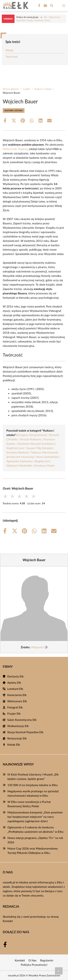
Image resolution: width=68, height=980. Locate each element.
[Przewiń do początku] (59, 971)
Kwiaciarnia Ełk (17, 695)
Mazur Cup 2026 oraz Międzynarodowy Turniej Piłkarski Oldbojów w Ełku (33, 851)
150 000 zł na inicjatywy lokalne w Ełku (32, 785)
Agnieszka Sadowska (19, 461)
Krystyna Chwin (45, 465)
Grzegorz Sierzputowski (32, 435)
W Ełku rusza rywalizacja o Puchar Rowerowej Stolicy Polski (29, 804)
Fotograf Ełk (15, 707)
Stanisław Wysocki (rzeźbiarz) (36, 444)
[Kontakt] (45, 6)
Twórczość (12, 56)
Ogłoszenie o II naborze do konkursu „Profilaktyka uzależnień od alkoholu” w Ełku (35, 829)
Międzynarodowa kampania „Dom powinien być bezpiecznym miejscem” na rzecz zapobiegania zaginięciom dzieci (35, 817)
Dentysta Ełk (15, 676)
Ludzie (27, 89)
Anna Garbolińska (48, 457)
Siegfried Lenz (15, 448)
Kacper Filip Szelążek (40, 448)
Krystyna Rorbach (18, 452)
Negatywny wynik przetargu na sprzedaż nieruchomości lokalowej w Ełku (33, 793)
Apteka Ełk (14, 682)
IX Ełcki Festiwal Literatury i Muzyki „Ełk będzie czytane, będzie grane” (33, 777)
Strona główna (11, 89)
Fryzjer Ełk (14, 713)
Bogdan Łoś (42, 461)
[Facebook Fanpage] (39, 6)
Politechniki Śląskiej (15, 149)
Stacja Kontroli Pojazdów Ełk (25, 732)
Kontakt (8, 921)
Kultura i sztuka (43, 89)
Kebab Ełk (14, 744)
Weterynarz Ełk (17, 701)
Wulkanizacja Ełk (18, 726)
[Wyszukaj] (52, 6)
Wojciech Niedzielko (19, 465)
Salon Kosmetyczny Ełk (22, 720)
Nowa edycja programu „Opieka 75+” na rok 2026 (35, 840)
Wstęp (9, 50)
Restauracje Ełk (17, 738)
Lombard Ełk (15, 689)
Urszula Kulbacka (31, 439)
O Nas (32, 960)
